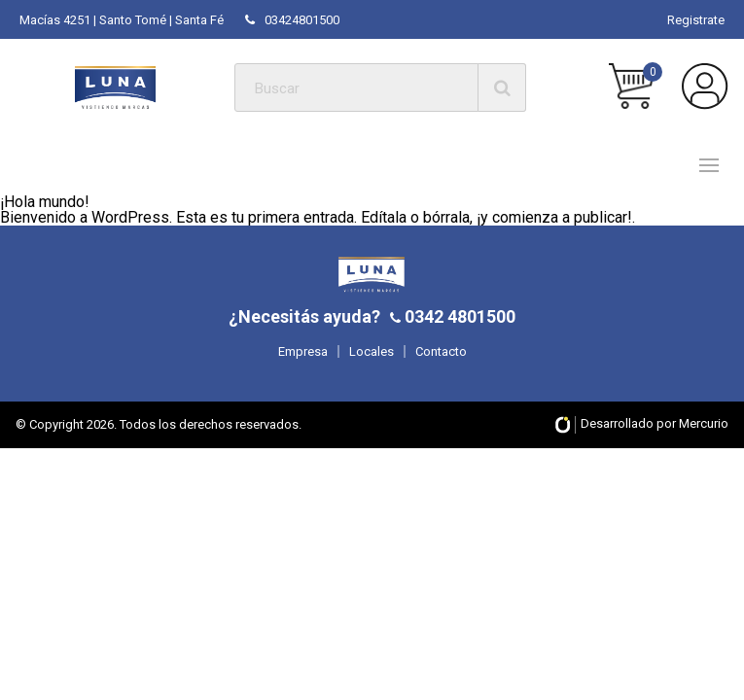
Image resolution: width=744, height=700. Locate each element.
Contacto (441, 351)
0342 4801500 (458, 316)
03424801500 (292, 20)
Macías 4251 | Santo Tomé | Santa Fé (122, 20)
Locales (372, 351)
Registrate (696, 20)
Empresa (303, 351)
